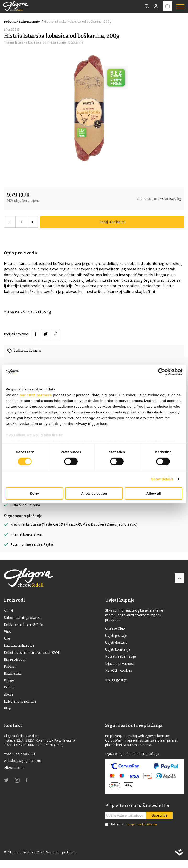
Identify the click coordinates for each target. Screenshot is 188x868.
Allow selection (94, 493)
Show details (162, 479)
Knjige (9, 686)
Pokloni (11, 671)
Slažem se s (133, 832)
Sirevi (9, 611)
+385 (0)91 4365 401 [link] (21, 761)
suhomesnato (31, 22)
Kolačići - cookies (120, 673)
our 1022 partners (36, 395)
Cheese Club (116, 629)
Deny (34, 493)
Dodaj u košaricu (112, 222)
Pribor (9, 693)
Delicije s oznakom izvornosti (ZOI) (34, 656)
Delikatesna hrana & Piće (26, 626)
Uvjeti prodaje (117, 636)
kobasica (37, 350)
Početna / (11, 22)
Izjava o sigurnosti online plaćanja (135, 761)
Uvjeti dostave (118, 643)
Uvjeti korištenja (119, 651)
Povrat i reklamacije (122, 658)
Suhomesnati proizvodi (25, 618)
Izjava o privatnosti (122, 666)
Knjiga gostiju (117, 684)
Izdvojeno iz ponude (22, 708)
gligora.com (14, 777)
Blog (8, 716)
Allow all (154, 493)
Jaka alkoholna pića (21, 648)
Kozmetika (13, 678)
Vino (8, 633)
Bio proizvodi (16, 663)
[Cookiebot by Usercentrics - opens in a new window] (162, 372)
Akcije (9, 700)
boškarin (21, 350)
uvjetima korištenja (143, 832)
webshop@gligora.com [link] (24, 769)
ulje (7, 641)
